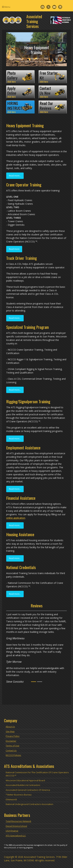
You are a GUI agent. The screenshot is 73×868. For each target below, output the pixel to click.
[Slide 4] (32, 62)
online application (16, 518)
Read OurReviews (53, 107)
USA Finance (12, 831)
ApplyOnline (20, 92)
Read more (14, 249)
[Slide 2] (22, 62)
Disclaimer (11, 741)
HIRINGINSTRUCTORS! (20, 107)
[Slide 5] (36, 62)
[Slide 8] (51, 62)
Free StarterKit (53, 77)
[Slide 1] (18, 62)
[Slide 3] (27, 62)
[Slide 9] (55, 62)
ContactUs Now (53, 92)
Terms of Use (13, 746)
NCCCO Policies (13, 755)
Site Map (10, 731)
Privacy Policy (13, 736)
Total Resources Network (18, 821)
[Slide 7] (46, 62)
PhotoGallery (20, 77)
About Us (10, 727)
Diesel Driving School (16, 826)
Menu (6, 7)
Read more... (15, 176)
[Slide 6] (41, 62)
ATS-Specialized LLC (16, 836)
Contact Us (11, 750)
